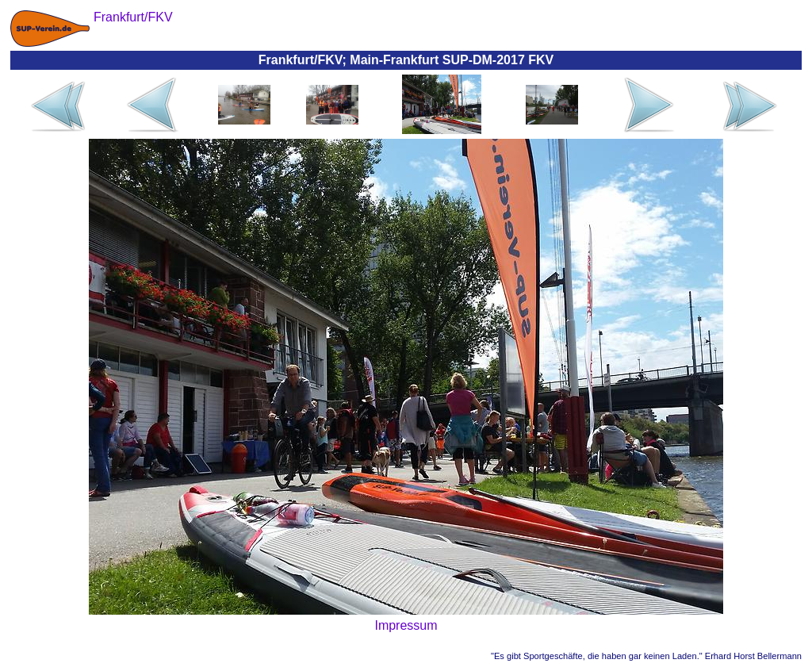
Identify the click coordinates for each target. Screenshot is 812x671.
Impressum (406, 625)
